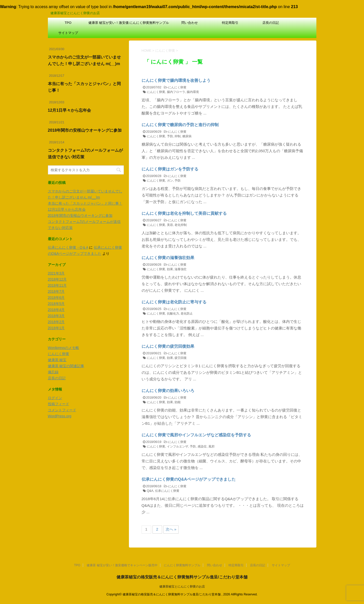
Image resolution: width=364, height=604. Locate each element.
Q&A (150, 491)
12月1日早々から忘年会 (70, 110)
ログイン (55, 398)
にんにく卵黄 (177, 87)
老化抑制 (181, 225)
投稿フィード (59, 404)
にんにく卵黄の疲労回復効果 (168, 346)
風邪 (212, 446)
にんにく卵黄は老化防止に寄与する (174, 302)
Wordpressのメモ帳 (63, 348)
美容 (170, 225)
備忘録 (53, 372)
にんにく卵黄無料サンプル (149, 23)
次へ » (171, 529)
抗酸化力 (173, 314)
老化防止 (187, 314)
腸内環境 (193, 92)
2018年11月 (57, 285)
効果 (170, 269)
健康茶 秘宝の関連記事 (66, 366)
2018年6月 (56, 298)
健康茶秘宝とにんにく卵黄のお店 (182, 587)
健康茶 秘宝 (57, 360)
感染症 (202, 446)
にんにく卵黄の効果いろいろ (168, 391)
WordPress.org (60, 416)
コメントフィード (62, 410)
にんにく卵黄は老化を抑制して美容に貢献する (184, 213)
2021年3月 (56, 273)
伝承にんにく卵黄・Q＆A (68, 247)
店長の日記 (271, 23)
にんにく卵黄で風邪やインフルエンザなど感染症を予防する (196, 435)
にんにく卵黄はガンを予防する (170, 169)
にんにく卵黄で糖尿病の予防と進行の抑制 (180, 125)
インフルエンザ (178, 446)
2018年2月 (56, 322)
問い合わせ (190, 23)
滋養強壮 (181, 269)
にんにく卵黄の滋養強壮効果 (168, 258)
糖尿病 (187, 136)
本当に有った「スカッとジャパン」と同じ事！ (85, 203)
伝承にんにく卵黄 (167, 491)
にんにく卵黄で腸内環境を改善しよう (176, 80)
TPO (68, 23)
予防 (170, 136)
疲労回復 (181, 358)
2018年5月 (56, 304)
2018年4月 (56, 310)
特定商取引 (230, 23)
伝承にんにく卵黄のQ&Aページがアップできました (189, 479)
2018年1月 (56, 328)
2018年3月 (56, 316)
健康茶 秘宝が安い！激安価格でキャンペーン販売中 (109, 24)
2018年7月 (56, 291)
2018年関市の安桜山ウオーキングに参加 (85, 130)
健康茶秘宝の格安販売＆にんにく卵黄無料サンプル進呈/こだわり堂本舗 (182, 577)
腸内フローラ (176, 92)
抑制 (178, 136)
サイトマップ (68, 33)
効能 (178, 402)
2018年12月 (57, 279)
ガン (170, 181)
